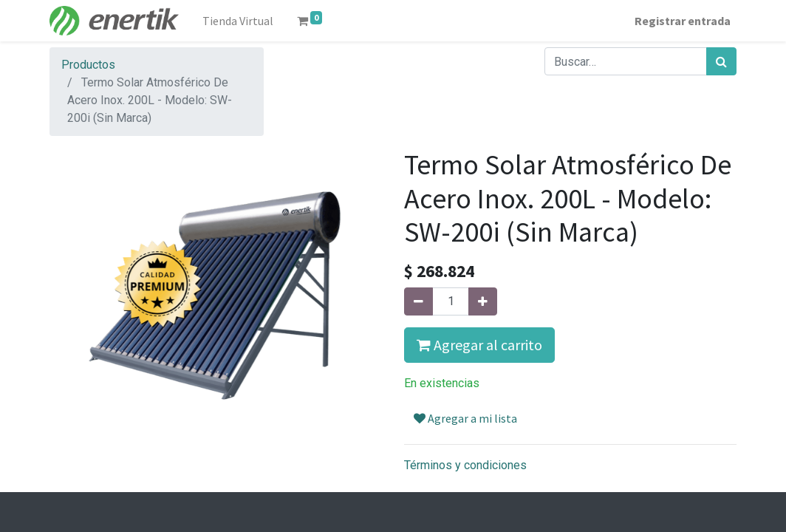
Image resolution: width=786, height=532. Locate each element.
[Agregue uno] (483, 301)
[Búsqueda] (721, 61)
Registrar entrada (683, 21)
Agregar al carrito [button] (479, 345)
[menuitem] (238, 21)
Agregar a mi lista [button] (465, 418)
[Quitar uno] (418, 301)
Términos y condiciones (465, 465)
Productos (88, 65)
